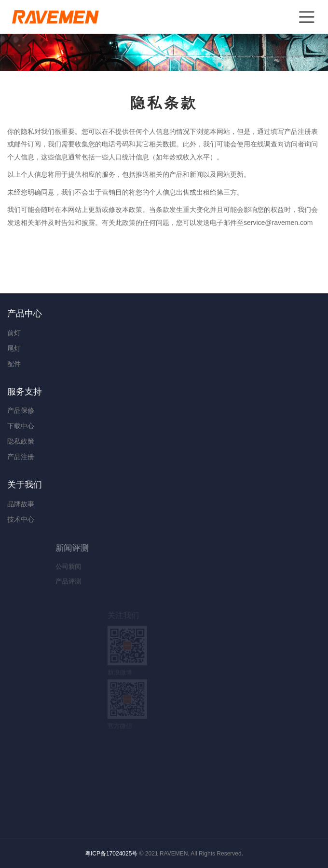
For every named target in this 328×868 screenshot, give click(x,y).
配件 (14, 364)
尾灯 (14, 348)
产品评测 (98, 581)
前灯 (14, 333)
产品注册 (21, 457)
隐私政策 (21, 441)
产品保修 (21, 410)
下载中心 (21, 426)
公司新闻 (98, 566)
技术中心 (50, 519)
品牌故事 (50, 504)
